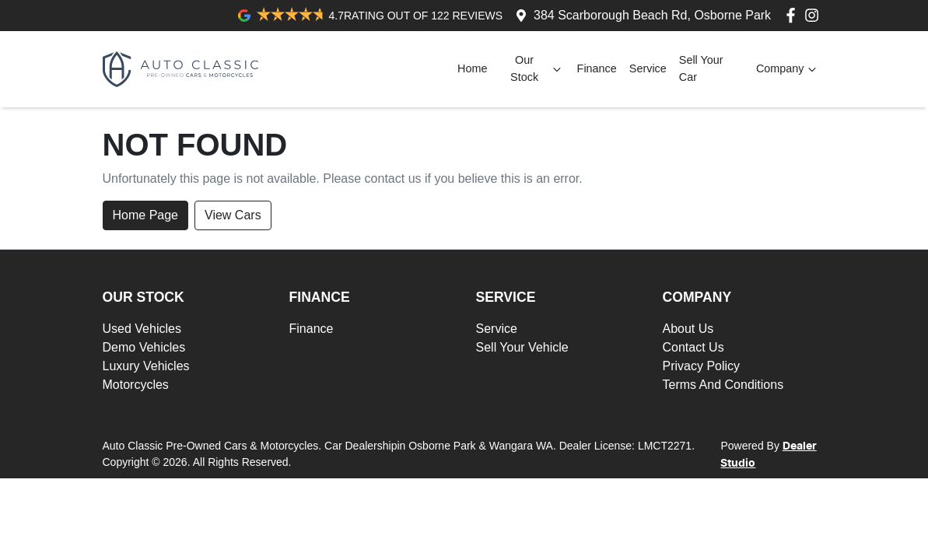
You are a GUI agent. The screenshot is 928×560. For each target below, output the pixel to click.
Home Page (146, 215)
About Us (688, 329)
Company (788, 69)
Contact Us (693, 347)
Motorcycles (136, 385)
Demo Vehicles (144, 347)
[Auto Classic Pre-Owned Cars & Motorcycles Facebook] (794, 15)
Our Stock (538, 68)
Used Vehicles (142, 329)
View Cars (233, 215)
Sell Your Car (701, 68)
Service (648, 68)
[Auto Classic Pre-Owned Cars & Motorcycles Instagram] (815, 15)
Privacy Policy (702, 366)
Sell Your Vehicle (522, 347)
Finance (597, 68)
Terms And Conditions (723, 385)
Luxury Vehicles (146, 366)
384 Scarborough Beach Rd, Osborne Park (652, 15)
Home (472, 68)
